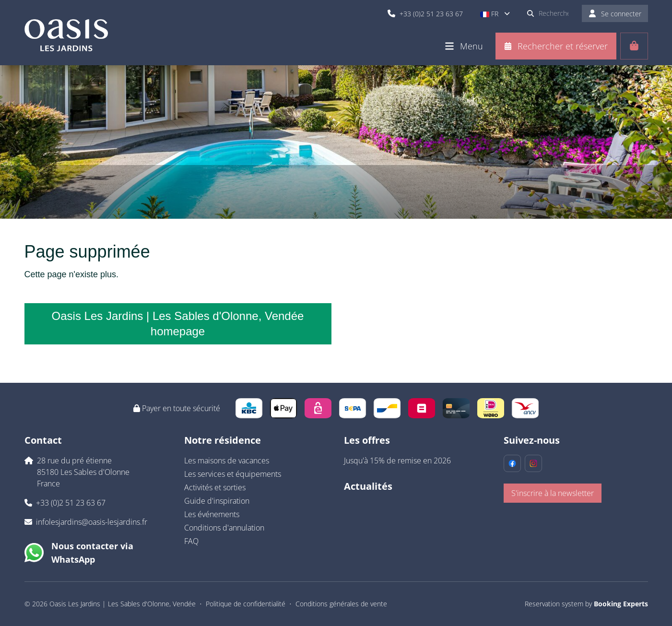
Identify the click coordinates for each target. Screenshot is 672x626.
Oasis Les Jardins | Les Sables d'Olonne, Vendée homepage (178, 324)
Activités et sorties (215, 487)
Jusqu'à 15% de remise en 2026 (397, 461)
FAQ (191, 541)
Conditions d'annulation (224, 528)
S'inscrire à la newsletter (553, 493)
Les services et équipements (233, 474)
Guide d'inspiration (217, 501)
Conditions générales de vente (341, 604)
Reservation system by (586, 604)
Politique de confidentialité (246, 604)
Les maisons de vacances (227, 461)
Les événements (212, 514)
